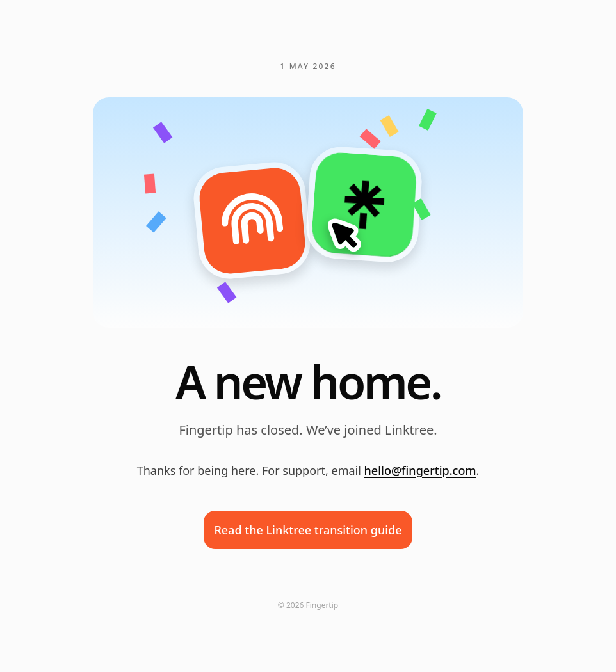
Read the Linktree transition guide (308, 530)
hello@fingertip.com (420, 470)
